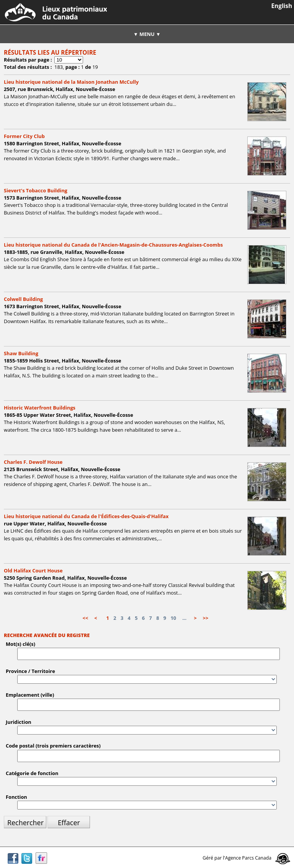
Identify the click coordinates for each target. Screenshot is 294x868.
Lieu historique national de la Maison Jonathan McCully (71, 82)
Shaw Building (21, 353)
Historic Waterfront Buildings (40, 408)
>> (206, 618)
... (184, 618)
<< (86, 618)
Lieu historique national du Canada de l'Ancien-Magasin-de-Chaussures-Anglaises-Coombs (113, 245)
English (282, 6)
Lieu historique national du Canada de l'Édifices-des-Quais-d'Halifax (86, 516)
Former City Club (24, 136)
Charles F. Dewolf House (33, 462)
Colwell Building (23, 299)
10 (173, 618)
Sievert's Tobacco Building (36, 190)
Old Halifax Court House (33, 571)
